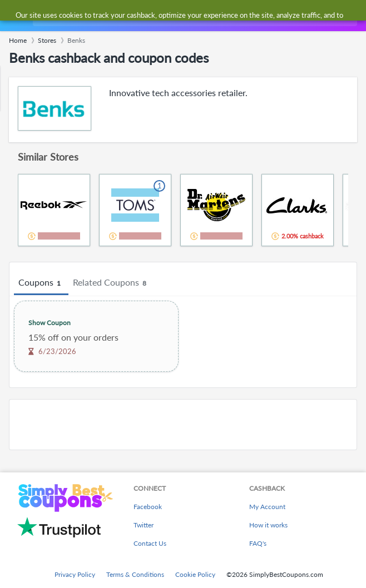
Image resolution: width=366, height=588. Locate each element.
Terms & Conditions (135, 574)
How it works (268, 525)
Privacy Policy (75, 574)
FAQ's (258, 543)
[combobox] (194, 16)
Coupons (41, 283)
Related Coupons (111, 283)
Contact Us (150, 543)
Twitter (144, 525)
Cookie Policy (195, 574)
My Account (267, 507)
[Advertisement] (183, 425)
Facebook (148, 507)
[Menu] (14, 16)
